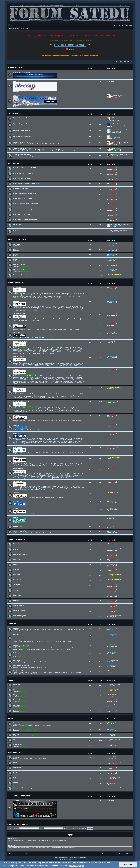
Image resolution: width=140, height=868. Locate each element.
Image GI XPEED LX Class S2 (75, 488)
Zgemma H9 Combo (62, 381)
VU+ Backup (25, 398)
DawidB (30, 375)
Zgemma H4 (60, 377)
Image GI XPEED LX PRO (42, 489)
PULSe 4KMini (30, 329)
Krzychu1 (23, 640)
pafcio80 (30, 406)
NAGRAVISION (28, 662)
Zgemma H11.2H (24, 382)
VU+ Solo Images (24, 394)
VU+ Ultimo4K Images (37, 396)
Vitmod (16, 590)
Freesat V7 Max (45, 348)
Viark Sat (37, 453)
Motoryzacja (17, 745)
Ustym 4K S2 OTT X (65, 409)
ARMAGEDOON (114, 684)
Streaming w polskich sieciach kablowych (54, 649)
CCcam (27, 672)
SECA (21, 662)
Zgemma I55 (47, 382)
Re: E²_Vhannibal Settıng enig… (120, 224)
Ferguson (17, 705)
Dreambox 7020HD (63, 363)
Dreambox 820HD (67, 364)
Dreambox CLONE (67, 366)
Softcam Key (31, 631)
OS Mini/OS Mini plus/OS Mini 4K (37, 440)
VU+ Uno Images (74, 394)
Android (16, 734)
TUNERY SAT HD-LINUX (17, 283)
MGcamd (21, 674)
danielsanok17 (114, 739)
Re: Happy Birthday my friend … (120, 124)
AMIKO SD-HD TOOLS (70, 465)
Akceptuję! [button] (128, 865)
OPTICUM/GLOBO (19, 469)
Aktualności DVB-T (33, 150)
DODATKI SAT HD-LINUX (17, 240)
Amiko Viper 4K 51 (57, 465)
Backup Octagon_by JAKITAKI (66, 420)
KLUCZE (16, 628)
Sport (15, 739)
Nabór (112, 118)
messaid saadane (115, 762)
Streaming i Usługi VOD (21, 645)
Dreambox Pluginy (20, 265)
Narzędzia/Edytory (19, 616)
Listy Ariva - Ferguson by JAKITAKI (25, 168)
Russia (16, 783)
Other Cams (34, 674)
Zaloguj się (11, 824)
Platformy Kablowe (24, 156)
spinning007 (113, 690)
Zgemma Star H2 (65, 376)
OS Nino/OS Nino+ (53, 440)
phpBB (67, 858)
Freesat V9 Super (51, 352)
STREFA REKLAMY (15, 68)
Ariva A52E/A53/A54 (24, 294)
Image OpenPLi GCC (75, 396)
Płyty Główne (38, 533)
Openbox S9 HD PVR (65, 306)
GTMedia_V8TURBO (63, 350)
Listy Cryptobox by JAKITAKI (23, 173)
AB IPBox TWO (33, 338)
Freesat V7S (55, 348)
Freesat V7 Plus (65, 348)
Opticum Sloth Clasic (57, 477)
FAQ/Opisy (22, 320)
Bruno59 (22, 292)
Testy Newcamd (39, 641)
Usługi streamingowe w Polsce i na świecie (30, 648)
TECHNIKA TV (13, 680)
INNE (15, 564)
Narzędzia (17, 244)
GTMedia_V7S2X (29, 349)
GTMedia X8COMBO (38, 352)
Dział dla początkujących (22, 130)
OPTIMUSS (22, 439)
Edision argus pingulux (49, 442)
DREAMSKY (17, 517)
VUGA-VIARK (18, 447)
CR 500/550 (22, 319)
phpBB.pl (78, 860)
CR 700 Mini (63, 319)
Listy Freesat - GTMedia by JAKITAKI (26, 183)
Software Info (33, 759)
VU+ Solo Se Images (48, 394)
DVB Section (22, 667)
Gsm (15, 729)
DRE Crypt (22, 631)
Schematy (22, 533)
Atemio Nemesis (58, 498)
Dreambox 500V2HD (36, 363)
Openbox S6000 (42, 309)
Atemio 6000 (22, 498)
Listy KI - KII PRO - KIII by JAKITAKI (25, 204)
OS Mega (71, 440)
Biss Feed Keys (61, 630)
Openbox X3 (68, 308)
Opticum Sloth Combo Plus (42, 477)
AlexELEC (17, 585)
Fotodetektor (23, 657)
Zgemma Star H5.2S (34, 378)
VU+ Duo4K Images (66, 395)
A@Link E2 (24, 298)
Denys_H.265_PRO (57, 408)
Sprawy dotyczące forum (22, 124)
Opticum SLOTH (76, 475)
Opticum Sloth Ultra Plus (32, 478)
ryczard (112, 509)
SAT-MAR (16, 95)
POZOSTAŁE (18, 526)
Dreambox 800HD (31, 364)
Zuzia (115, 156)
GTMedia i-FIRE (35, 353)
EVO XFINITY (18, 559)
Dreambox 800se (43, 364)
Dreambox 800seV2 (55, 364)
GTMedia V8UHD (75, 350)
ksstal (112, 705)
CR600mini (39, 319)
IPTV (28, 320)
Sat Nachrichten (23, 759)
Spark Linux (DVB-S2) (41, 441)
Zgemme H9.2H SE (28, 381)
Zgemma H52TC (22, 378)
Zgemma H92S (60, 380)
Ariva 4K (31, 298)
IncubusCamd (47, 672)
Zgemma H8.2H (29, 380)
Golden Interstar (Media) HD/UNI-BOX (29, 487)
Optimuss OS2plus (64, 439)
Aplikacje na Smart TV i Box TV (33, 649)
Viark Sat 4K (69, 453)
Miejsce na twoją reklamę (22, 72)
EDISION (16, 433)
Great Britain (18, 767)
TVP (50, 144)
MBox (60, 672)
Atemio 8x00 (49, 498)
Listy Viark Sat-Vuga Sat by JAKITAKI (26, 209)
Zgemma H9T (39, 381)
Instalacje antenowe (20, 653)
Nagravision (22, 630)
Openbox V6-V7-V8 (64, 309)
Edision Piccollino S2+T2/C (34, 442)
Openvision (17, 595)
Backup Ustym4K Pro (49, 410)
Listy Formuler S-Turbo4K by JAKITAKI (27, 219)
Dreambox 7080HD (19, 364)
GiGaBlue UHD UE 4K (25, 430)
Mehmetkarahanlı (119, 125)
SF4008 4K (22, 420)
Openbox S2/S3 (32, 306)
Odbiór (55, 150)
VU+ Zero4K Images (62, 396)
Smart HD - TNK (42, 144)
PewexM (22, 523)
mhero (112, 734)
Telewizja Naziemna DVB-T (22, 148)
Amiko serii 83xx (48, 464)
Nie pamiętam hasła (69, 828)
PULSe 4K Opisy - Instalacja (70, 329)
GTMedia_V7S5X (40, 349)
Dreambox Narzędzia (20, 275)
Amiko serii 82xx (37, 464)
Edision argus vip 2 (73, 442)
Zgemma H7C (79, 378)
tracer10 (116, 137)
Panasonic (17, 700)
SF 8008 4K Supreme (41, 420)
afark (111, 526)
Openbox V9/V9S (76, 309)
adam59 (22, 246)
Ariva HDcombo (47, 296)
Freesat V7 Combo (34, 348)
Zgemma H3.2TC (50, 377)
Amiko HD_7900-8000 (25, 464)
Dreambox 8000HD (34, 366)
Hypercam (34, 672)
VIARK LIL (77, 453)
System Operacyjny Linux (26, 726)
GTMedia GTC (74, 352)
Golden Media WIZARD (48, 487)
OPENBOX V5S (53, 309)
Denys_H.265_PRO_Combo (72, 408)
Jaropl (22, 724)
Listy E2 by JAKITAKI (21, 188)
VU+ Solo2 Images (35, 394)
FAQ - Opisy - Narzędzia (48, 353)
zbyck (112, 531)
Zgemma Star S (23, 376)
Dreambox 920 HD (21, 366)
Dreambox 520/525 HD (50, 363)
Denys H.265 (22, 408)
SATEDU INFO (13, 113)
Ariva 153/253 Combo (73, 295)
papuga (21, 347)
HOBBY (11, 718)
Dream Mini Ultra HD (20, 554)
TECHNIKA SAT (14, 624)
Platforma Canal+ (24, 144)
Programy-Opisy (48, 533)
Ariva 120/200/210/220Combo (52, 294)
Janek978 (117, 131)
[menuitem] (10, 25)
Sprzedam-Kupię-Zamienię (22, 136)
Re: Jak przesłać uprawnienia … (120, 130)
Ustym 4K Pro (42, 409)
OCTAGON (17, 415)
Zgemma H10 (73, 381)
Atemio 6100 (31, 498)
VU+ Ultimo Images (24, 396)
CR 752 (77, 319)
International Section (16, 753)
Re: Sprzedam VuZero (117, 136)
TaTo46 (26, 646)
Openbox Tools (32, 310)
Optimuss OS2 (53, 439)
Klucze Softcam (36, 320)
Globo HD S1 (22, 474)
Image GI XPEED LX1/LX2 (44, 488)
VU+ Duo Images (42, 395)
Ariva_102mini (77, 294)
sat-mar (26, 107)
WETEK (16, 549)
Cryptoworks (35, 630)
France (16, 772)
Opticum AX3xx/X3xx (64, 475)
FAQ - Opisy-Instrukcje (37, 398)
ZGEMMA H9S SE (49, 380)
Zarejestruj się (23, 824)
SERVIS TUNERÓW (20, 531)
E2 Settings (17, 224)
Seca (29, 630)
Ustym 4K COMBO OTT (26, 410)
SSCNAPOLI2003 (115, 777)
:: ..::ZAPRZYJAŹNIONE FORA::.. (20, 796)
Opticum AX (53, 475)
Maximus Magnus (115, 616)
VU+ (15, 387)
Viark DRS (61, 453)
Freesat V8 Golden (52, 349)
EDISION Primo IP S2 (27, 441)
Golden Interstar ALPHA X (27, 488)
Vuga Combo (29, 453)
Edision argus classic (74, 441)
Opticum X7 (20, 475)
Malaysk (16, 570)
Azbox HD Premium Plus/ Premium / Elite (30, 514)
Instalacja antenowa (45, 150)
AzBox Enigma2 (47, 514)
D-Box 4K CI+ (38, 410)
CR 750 (71, 319)
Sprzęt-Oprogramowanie (37, 156)
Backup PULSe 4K (41, 329)
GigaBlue (16, 425)
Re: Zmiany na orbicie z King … (119, 142)
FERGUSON (17, 287)
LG (14, 690)
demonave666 (29, 724)
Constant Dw (78, 630)
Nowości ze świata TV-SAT (22, 142)
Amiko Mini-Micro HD (71, 464)
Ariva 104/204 (35, 295)
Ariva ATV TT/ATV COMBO (34, 296)
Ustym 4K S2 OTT (53, 409)
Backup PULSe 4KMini (55, 329)
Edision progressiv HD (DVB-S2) (58, 441)
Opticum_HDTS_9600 (45, 474)
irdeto (116, 232)
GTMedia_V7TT (75, 348)
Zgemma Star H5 (70, 377)
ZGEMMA (16, 369)
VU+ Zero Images (50, 396)
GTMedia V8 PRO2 (76, 349)
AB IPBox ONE (23, 338)
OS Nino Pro (63, 440)
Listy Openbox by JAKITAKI (23, 199)
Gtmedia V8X (27, 352)
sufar (21, 92)
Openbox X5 (77, 308)
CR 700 (56, 319)
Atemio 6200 (40, 498)
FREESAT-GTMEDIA (20, 341)
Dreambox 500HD (24, 363)
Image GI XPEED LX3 (59, 488)
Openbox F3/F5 (50, 308)
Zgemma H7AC (18, 380)
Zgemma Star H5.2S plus (49, 378)
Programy (21, 641)
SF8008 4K (30, 420)
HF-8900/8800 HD (55, 298)
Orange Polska (57, 144)
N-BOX (16, 501)
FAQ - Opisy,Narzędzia (42, 298)
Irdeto (49, 630)
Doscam (77, 672)
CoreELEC (17, 575)
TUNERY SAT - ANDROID (17, 539)
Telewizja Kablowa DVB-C (22, 154)
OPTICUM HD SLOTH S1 (59, 478)
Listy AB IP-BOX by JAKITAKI (23, 178)
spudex (73, 848)
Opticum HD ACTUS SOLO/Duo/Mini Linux (37, 475)
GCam (27, 674)
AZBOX (16, 509)
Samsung (16, 685)
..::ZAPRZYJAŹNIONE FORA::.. (24, 800)
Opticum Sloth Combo (27, 477)
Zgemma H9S (39, 380)
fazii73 (34, 375)
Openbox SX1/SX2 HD (38, 308)
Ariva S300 (68, 296)
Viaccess (43, 630)
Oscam (21, 672)
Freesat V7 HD (23, 348)
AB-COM (16, 81)
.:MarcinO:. (113, 493)
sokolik (112, 729)
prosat (28, 266)
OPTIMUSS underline (20, 440)
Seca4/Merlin (49, 662)
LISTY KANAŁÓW (15, 164)
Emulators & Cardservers (22, 671)
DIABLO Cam (31, 667)
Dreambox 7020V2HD (76, 363)
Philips (16, 695)
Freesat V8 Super (64, 349)
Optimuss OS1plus (42, 439)
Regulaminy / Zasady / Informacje (25, 118)
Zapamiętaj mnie (81, 828)
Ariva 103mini (26, 295)
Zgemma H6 (61, 378)
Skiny (15, 249)
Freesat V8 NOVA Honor (49, 350)
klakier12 (112, 695)
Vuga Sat (21, 453)
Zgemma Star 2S (34, 376)
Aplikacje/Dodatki (19, 611)
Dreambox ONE (45, 366)
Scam (71, 672)
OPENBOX (17, 301)
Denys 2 (34, 409)
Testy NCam (29, 641)
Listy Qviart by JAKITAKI (22, 214)
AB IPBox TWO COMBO (46, 338)
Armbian (16, 600)
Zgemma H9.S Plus (72, 380)
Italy (15, 778)
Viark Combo (45, 453)
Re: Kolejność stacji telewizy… (119, 230)
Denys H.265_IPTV (44, 408)
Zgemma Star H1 (54, 376)
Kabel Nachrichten (44, 759)
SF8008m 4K (52, 420)
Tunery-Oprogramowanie (65, 150)
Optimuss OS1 (31, 439)
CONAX (37, 662)
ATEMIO (16, 493)
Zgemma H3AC (39, 377)
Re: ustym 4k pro (115, 148)
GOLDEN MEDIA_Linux (62, 487)
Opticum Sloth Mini (45, 478)
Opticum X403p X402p (59, 474)
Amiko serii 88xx (59, 464)
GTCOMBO (25, 353)
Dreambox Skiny (19, 270)
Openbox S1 (22, 306)
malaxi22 (112, 757)
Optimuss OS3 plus (76, 439)
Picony (16, 259)
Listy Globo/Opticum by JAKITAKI (25, 194)
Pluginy (16, 254)
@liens (112, 333)
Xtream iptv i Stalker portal (62, 641)
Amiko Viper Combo (35, 465)
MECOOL (16, 544)
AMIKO (16, 457)
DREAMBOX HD (19, 357)
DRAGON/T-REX (42, 667)
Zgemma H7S (70, 378)
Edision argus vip (62, 442)
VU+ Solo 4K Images (61, 394)
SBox (55, 672)
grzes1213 (117, 226)
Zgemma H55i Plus (58, 382)
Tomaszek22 (113, 660)
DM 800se (77, 366)
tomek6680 (113, 447)
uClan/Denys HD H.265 (21, 401)
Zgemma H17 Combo (116, 95)
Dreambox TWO (56, 366)
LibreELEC (17, 580)
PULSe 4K (17, 324)
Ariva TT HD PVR (58, 296)
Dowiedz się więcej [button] (77, 866)
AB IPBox (17, 333)
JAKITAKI (116, 96)
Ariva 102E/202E (67, 294)
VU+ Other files (49, 398)
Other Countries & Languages (23, 788)
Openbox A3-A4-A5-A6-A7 (28, 309)
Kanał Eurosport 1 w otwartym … (120, 154)
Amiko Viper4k (46, 465)
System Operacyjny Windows (42, 726)
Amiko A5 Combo (23, 465)
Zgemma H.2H (29, 377)
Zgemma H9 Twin (49, 381)
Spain (15, 762)
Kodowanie (17, 661)
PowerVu (70, 630)
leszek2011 (117, 150)
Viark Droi (53, 453)
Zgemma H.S (44, 376)
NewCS (65, 672)
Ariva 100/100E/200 (37, 294)
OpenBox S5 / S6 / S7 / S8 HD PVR (48, 306)
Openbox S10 (77, 306)
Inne (75, 150)
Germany (16, 757)
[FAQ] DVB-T (22, 150)
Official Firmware (19, 605)
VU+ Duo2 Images (53, 395)
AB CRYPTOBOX (19, 314)
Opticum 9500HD (33, 474)
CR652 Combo (48, 319)
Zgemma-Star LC (70, 382)
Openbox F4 (59, 308)
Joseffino (113, 564)
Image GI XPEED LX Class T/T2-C (23, 489)
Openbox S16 (26, 308)
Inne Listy (17, 231)
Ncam (40, 672)
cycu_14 (112, 341)
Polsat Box (33, 144)
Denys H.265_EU (32, 408)
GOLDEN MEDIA (19, 482)
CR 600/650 (31, 319)
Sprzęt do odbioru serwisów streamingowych (56, 648)
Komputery (17, 723)
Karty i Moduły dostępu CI (22, 666)
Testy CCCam (49, 641)
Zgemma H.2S (76, 376)
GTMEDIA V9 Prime (63, 352)
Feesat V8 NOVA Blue (34, 350)
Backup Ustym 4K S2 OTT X (65, 410)
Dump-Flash (30, 533)
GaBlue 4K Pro (37, 430)
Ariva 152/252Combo (60, 295)
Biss (54, 630)
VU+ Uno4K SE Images (29, 395)
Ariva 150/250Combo (46, 295)
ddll (34, 406)
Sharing (16, 635)
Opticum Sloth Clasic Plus (72, 477)
